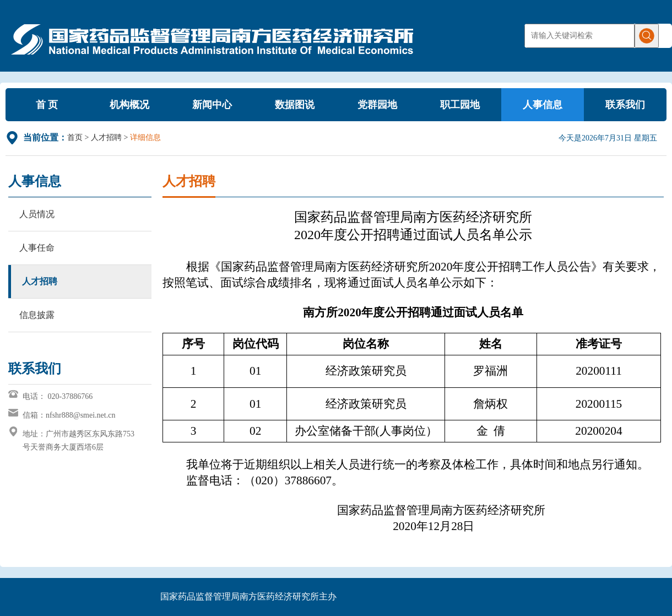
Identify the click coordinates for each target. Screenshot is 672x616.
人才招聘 (106, 137)
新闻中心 (212, 105)
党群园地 (377, 105)
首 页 (47, 105)
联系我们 (625, 105)
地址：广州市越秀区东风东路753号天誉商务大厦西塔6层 (78, 441)
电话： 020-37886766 (58, 396)
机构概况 (129, 105)
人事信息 (543, 105)
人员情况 (37, 214)
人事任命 (37, 248)
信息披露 (37, 315)
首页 (75, 137)
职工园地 (460, 105)
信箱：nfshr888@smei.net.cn (69, 415)
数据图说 (295, 105)
